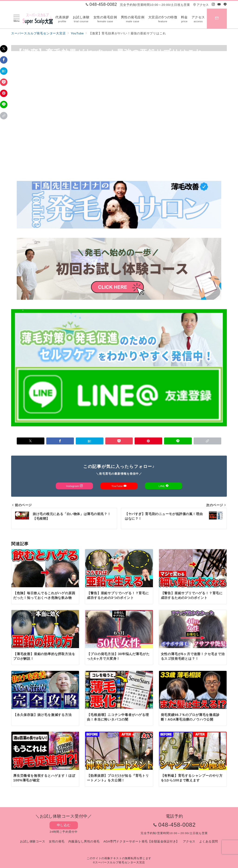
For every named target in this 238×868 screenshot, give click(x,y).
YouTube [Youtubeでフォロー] (119, 486)
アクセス (201, 5)
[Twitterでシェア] (4, 49)
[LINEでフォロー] (225, 5)
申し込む (64, 825)
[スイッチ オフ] (217, 19)
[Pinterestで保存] (4, 93)
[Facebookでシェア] (4, 60)
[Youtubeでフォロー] (219, 5)
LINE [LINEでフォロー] (164, 486)
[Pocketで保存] (4, 82)
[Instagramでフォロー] (213, 5)
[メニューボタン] (17, 19)
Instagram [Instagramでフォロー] (74, 486)
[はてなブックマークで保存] (4, 71)
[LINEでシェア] (4, 104)
